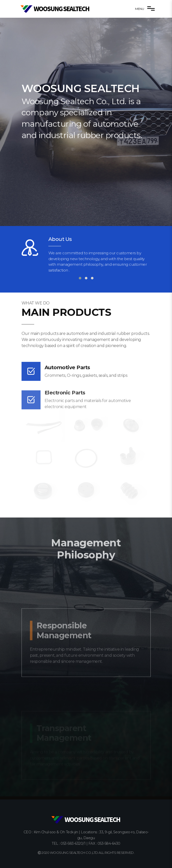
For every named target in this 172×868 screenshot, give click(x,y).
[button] (80, 278)
